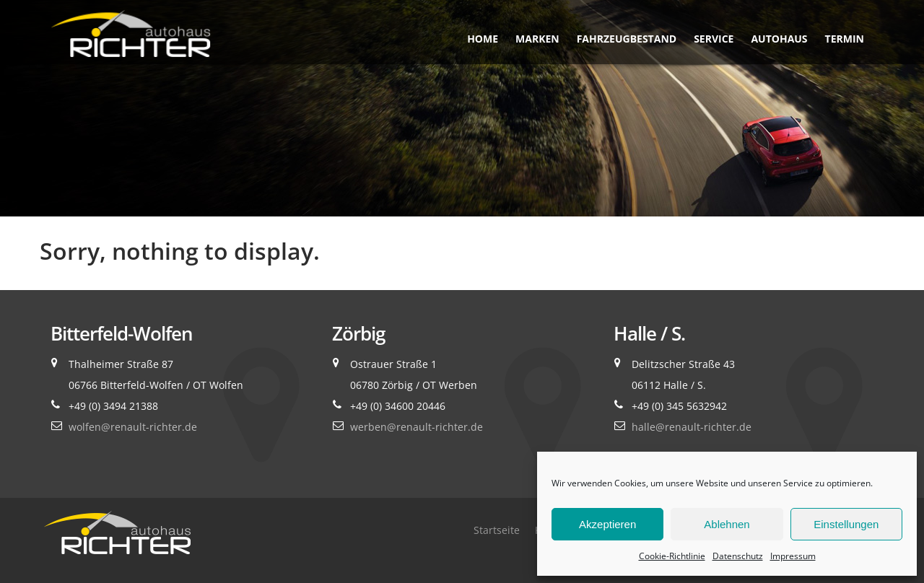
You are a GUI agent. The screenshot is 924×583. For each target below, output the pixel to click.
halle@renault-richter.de (692, 427)
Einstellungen (846, 524)
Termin (845, 39)
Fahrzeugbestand (627, 39)
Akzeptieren (607, 524)
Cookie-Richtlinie (672, 556)
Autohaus (779, 39)
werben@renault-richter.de (417, 427)
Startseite (497, 530)
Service (714, 39)
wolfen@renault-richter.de (133, 427)
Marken (537, 39)
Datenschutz (738, 556)
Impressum (793, 556)
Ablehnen (727, 524)
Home (483, 39)
